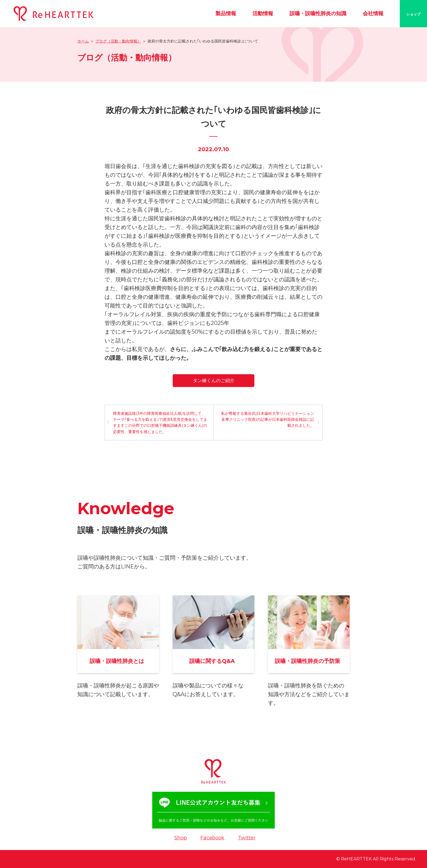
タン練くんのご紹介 (214, 380)
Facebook (212, 838)
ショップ (413, 14)
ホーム (83, 41)
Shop (181, 838)
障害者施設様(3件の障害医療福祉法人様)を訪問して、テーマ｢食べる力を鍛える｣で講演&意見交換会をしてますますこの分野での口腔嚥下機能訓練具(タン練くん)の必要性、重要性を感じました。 (160, 423)
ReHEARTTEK (356, 859)
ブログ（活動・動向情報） (118, 41)
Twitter (247, 838)
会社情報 (373, 13)
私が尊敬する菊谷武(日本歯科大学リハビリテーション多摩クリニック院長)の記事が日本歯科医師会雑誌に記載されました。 (268, 420)
